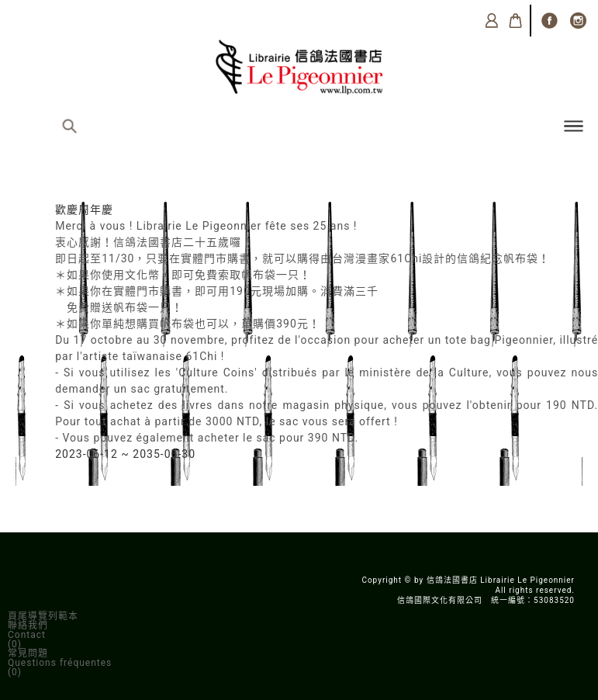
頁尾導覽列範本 (43, 616)
